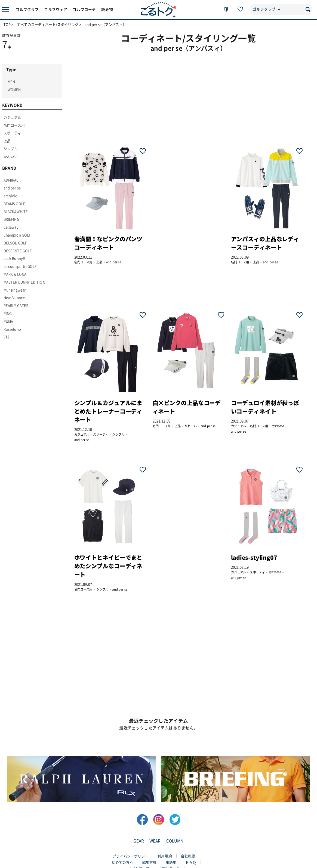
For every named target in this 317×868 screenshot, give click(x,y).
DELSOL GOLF (15, 243)
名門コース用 (14, 125)
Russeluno (12, 329)
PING (8, 314)
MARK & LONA (15, 274)
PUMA (8, 321)
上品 (7, 141)
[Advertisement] (193, 97)
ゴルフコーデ (84, 10)
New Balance (14, 298)
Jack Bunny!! (14, 259)
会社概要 (188, 856)
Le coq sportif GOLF (20, 266)
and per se (12, 188)
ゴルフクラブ (27, 10)
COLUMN (175, 841)
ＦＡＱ (191, 862)
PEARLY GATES (16, 306)
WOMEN (14, 90)
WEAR (155, 841)
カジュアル (13, 117)
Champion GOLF (17, 235)
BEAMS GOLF (14, 204)
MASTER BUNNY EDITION (24, 282)
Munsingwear (15, 290)
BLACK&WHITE (16, 212)
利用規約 (165, 856)
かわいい (11, 157)
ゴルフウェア (56, 10)
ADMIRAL (11, 180)
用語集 (171, 862)
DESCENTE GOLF (18, 251)
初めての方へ (123, 862)
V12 (6, 337)
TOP (7, 25)
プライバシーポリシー (131, 856)
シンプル (11, 149)
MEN (11, 82)
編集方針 (150, 862)
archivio (10, 196)
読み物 (107, 10)
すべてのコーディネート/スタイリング (48, 25)
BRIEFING (11, 219)
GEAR (139, 841)
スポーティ (13, 133)
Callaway (11, 227)
